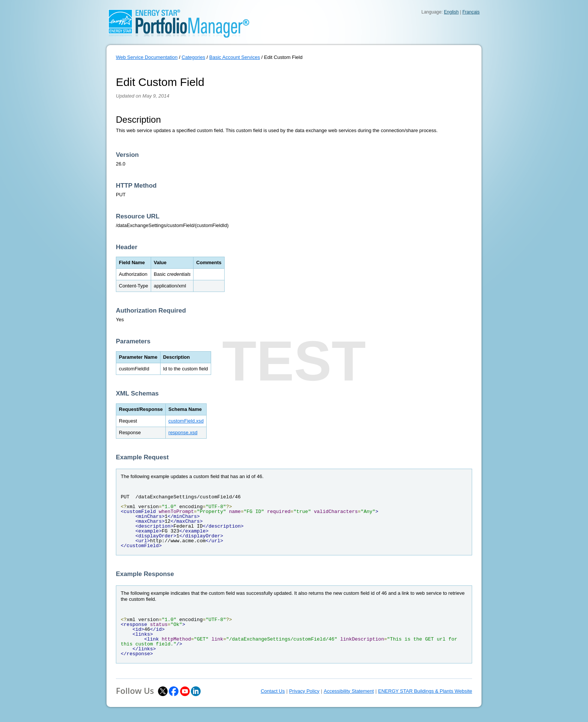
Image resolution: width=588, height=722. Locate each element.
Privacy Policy (304, 691)
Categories (193, 57)
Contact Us (273, 691)
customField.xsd (186, 421)
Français (471, 12)
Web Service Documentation (147, 57)
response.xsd (183, 432)
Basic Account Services (235, 57)
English (451, 12)
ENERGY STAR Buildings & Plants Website (425, 691)
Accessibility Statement (349, 691)
